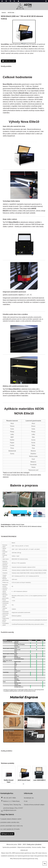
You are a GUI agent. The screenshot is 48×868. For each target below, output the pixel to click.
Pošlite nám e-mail (9, 61)
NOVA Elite (11, 13)
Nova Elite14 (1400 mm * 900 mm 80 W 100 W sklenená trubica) (23, 526)
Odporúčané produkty (24, 847)
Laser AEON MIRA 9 (39, 780)
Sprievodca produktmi (9, 847)
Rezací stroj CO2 (6, 853)
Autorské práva (12, 844)
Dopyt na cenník (8, 834)
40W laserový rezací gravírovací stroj (23, 853)
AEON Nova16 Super (24, 780)
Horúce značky (36, 847)
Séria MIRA (32, 89)
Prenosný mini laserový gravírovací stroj (26, 858)
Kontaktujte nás (29, 798)
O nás (26, 801)
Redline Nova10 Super (18, 525)
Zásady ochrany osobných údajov (34, 805)
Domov (4, 13)
